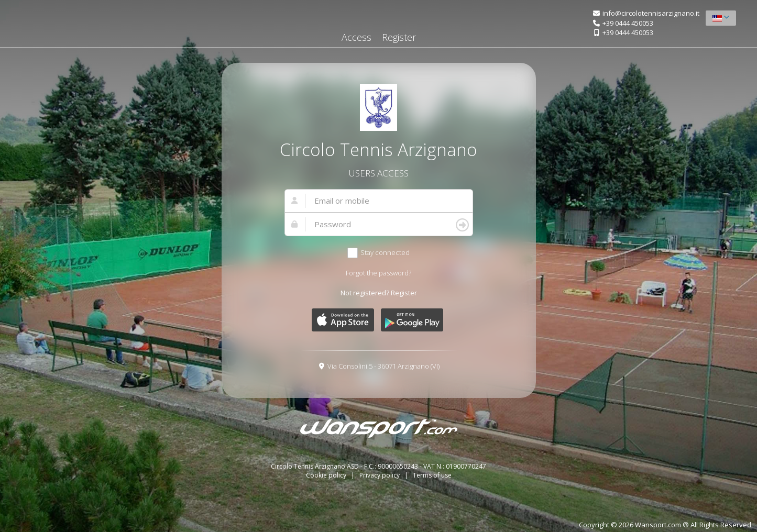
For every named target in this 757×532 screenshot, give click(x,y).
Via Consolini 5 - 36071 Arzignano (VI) (383, 366)
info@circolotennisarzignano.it (651, 13)
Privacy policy (380, 475)
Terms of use (432, 475)
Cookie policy (327, 475)
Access (356, 37)
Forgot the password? (378, 273)
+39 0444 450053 (628, 23)
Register (399, 37)
